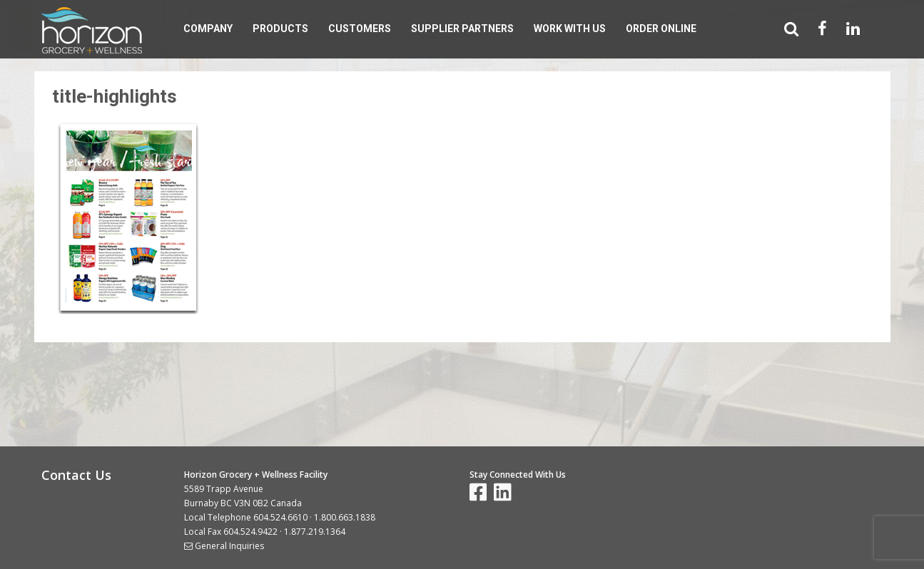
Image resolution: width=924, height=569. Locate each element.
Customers (360, 29)
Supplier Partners (462, 29)
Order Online (661, 29)
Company (208, 29)
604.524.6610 (280, 517)
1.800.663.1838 (345, 517)
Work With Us (570, 29)
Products (280, 29)
